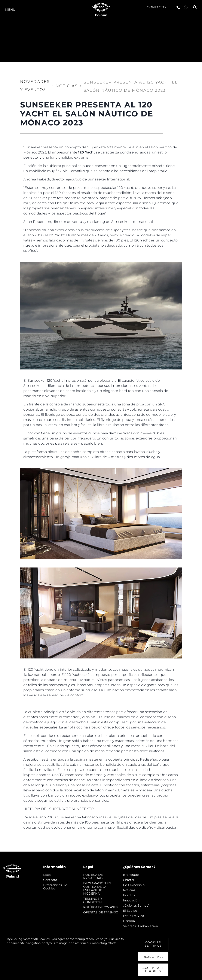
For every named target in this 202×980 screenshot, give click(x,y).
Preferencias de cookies (55, 887)
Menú (10, 10)
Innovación (131, 900)
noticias (129, 890)
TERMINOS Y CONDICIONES (94, 900)
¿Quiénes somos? (136, 906)
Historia (129, 921)
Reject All (153, 962)
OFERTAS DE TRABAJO (101, 912)
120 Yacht (87, 152)
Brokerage (131, 875)
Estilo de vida (134, 916)
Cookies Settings (153, 949)
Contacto (156, 7)
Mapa (47, 875)
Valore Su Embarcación (140, 926)
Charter (129, 880)
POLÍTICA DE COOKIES (100, 907)
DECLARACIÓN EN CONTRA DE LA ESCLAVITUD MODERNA (97, 888)
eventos (129, 895)
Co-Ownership (134, 885)
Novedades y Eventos (35, 83)
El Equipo (130, 911)
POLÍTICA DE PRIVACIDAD (93, 876)
